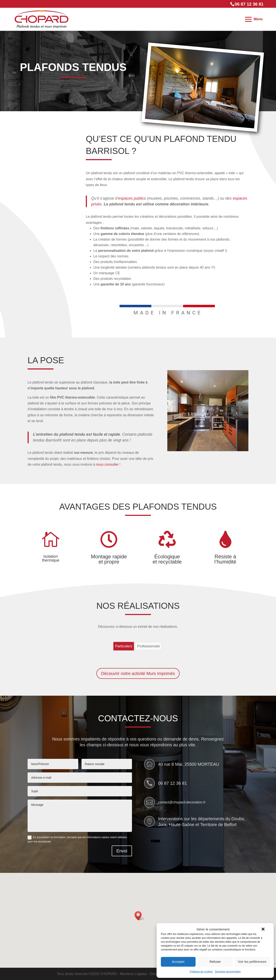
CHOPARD (108, 974)
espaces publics (132, 198)
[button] (263, 929)
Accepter (178, 962)
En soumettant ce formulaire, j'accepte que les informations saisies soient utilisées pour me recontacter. (77, 839)
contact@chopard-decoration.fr (182, 802)
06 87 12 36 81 (172, 783)
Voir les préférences (252, 962)
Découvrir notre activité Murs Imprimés (138, 673)
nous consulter (107, 464)
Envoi (122, 851)
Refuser (215, 962)
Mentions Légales (133, 974)
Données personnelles (228, 972)
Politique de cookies (201, 972)
